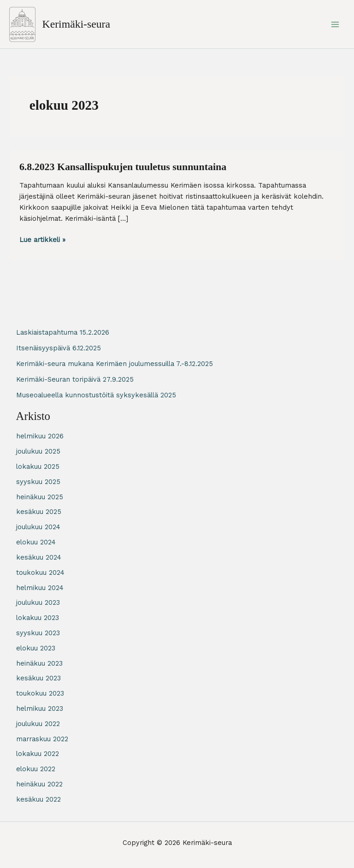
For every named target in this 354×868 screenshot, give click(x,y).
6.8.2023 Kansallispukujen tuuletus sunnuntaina (123, 167)
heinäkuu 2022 (39, 784)
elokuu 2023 (36, 648)
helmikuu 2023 (40, 709)
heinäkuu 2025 (40, 497)
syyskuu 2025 (38, 482)
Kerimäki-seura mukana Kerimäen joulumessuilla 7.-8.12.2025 (115, 364)
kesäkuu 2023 (38, 678)
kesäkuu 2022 (38, 799)
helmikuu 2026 (40, 436)
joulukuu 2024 (38, 527)
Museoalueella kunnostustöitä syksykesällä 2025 (96, 395)
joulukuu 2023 (38, 602)
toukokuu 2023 (40, 693)
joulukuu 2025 (38, 451)
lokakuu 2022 (38, 754)
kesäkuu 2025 (39, 512)
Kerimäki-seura (76, 24)
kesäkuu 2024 (39, 557)
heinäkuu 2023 (39, 663)
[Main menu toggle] (335, 24)
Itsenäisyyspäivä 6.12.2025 (59, 348)
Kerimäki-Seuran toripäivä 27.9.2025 (75, 379)
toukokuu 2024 (40, 573)
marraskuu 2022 (42, 739)
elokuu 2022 (36, 769)
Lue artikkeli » (42, 240)
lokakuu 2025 (38, 466)
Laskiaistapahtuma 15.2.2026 (63, 332)
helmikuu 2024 (40, 588)
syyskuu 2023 (38, 633)
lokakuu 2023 (38, 618)
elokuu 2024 (36, 542)
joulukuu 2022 (38, 724)
